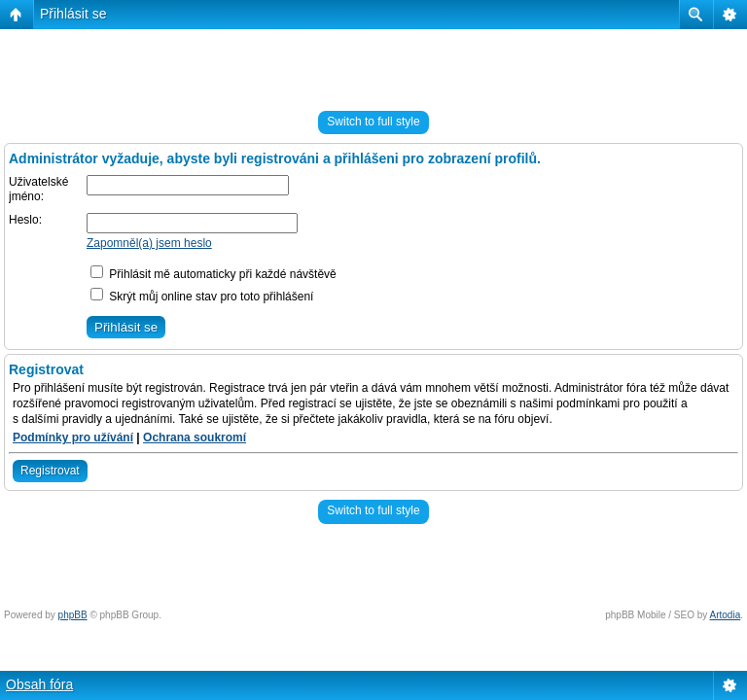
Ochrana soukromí (195, 437)
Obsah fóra (39, 684)
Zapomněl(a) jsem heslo (149, 243)
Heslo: (25, 220)
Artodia (726, 615)
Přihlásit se (73, 14)
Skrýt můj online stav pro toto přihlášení (202, 297)
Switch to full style (373, 122)
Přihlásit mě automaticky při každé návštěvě (213, 274)
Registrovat (50, 471)
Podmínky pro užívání (73, 437)
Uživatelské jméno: (38, 190)
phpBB (73, 615)
